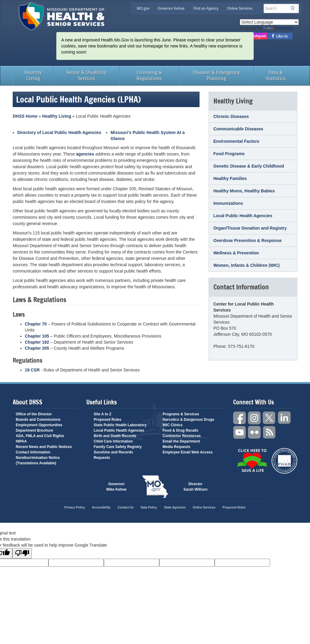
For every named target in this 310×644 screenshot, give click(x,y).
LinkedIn (284, 418)
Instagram (255, 418)
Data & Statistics (276, 75)
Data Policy (149, 507)
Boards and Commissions (38, 420)
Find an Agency (206, 8)
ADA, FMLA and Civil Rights (40, 436)
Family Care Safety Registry (118, 447)
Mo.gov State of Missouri (155, 487)
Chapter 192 (37, 342)
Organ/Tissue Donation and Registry (250, 228)
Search (294, 8)
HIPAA (21, 441)
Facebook (240, 418)
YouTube (240, 432)
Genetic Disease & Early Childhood (249, 166)
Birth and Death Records (115, 436)
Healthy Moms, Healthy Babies (244, 191)
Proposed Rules (108, 420)
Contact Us (126, 507)
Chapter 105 (37, 336)
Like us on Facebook (280, 36)
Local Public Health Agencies (243, 216)
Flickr (255, 432)
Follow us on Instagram (259, 36)
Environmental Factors (236, 141)
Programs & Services (181, 414)
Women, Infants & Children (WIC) (247, 265)
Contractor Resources (182, 436)
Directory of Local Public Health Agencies (59, 132)
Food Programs (229, 154)
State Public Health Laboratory (120, 425)
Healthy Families (230, 178)
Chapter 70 (36, 324)
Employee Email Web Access (188, 452)
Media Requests (176, 447)
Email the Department (181, 441)
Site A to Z (103, 414)
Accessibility (101, 507)
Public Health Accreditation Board (284, 461)
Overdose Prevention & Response (248, 240)
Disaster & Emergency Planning (216, 75)
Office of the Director (34, 414)
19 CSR (32, 370)
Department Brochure (34, 430)
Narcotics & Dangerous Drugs (188, 420)
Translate (278, 28)
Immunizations (228, 203)
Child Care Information (113, 441)
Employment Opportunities (39, 425)
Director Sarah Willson (195, 487)
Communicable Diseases (238, 129)
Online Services (240, 8)
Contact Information (33, 452)
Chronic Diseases (231, 116)
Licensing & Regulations (149, 75)
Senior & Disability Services (86, 75)
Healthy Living (33, 75)
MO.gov (143, 8)
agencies (85, 154)
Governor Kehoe (171, 8)
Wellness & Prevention (236, 253)
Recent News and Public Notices (44, 447)
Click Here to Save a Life (252, 460)
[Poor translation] (22, 553)
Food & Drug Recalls (180, 430)
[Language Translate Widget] (269, 22)
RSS (269, 432)
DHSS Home (25, 116)
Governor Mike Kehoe (116, 487)
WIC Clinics (173, 425)
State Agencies (175, 507)
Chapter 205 (37, 348)
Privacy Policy (75, 507)
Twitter (269, 418)
